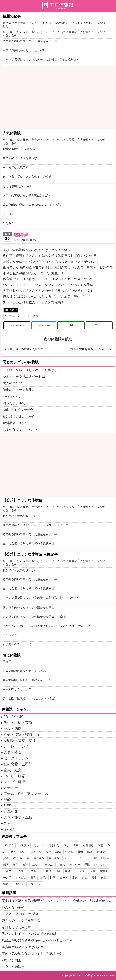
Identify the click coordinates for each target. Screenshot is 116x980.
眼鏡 (48, 871)
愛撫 (87, 865)
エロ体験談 (87, 975)
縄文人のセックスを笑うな (20, 158)
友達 (25, 865)
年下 (16, 865)
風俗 (68, 871)
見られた (54, 845)
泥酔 (7, 800)
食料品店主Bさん (15, 423)
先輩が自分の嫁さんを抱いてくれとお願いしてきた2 (31, 349)
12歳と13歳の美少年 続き (19, 149)
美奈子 (7, 662)
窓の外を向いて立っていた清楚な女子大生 (30, 41)
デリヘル (80, 871)
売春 (93, 871)
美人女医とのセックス (17, 689)
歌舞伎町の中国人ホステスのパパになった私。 (33, 205)
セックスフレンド (18, 758)
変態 (101, 845)
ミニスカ (21, 871)
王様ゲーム (35, 884)
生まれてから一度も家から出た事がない (32, 370)
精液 (58, 871)
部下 (6, 865)
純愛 (6, 884)
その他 (13, 310)
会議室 (69, 852)
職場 (58, 852)
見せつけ (39, 845)
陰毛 (43, 878)
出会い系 (18, 884)
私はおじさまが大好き (19, 416)
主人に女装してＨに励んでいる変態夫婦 (29, 543)
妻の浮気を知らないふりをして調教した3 (32, 954)
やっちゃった (12, 396)
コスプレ (24, 845)
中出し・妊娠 (14, 776)
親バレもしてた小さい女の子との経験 (27, 176)
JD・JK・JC (14, 717)
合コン (101, 852)
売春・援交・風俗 (18, 817)
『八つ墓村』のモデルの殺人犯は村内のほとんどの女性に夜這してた (47, 626)
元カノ (80, 858)
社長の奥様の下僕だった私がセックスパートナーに (36, 525)
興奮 (94, 878)
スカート (14, 316)
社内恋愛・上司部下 (20, 764)
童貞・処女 (13, 770)
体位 (104, 878)
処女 (84, 878)
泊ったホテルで (14, 403)
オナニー (11, 788)
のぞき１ (8, 223)
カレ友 (93, 858)
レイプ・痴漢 (14, 782)
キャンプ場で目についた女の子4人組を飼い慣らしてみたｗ (41, 59)
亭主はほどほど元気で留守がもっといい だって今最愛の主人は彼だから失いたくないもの (54, 34)
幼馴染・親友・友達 (20, 740)
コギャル (36, 852)
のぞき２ (8, 214)
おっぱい (21, 878)
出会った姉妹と (13, 967)
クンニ (49, 865)
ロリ (66, 845)
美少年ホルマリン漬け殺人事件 (24, 947)
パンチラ (33, 316)
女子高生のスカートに (17, 644)
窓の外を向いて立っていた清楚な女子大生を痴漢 (34, 617)
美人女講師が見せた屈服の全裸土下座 (27, 680)
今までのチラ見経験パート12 (24, 377)
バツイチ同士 (11, 960)
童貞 (75, 878)
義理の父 (39, 858)
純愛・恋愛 (13, 729)
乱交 (7, 806)
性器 (53, 878)
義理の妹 (54, 858)
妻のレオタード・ (14, 635)
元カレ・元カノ (16, 746)
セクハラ (75, 865)
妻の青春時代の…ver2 (17, 186)
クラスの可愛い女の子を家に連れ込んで (29, 196)
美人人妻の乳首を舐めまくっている (26, 671)
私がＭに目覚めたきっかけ (20, 516)
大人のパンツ (12, 383)
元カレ (68, 858)
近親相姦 (11, 811)
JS (5, 852)
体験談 (104, 871)
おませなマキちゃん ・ (20, 430)
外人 (7, 823)
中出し (61, 865)
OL (109, 845)
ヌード (64, 878)
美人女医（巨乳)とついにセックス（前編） (30, 698)
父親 (6, 858)
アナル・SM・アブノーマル (26, 794)
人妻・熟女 (13, 752)
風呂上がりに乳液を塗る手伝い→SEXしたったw (37, 940)
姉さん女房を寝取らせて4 (87, 349)
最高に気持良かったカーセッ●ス (24, 50)
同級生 (105, 858)
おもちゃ (100, 865)
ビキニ (7, 871)
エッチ (36, 865)
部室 (90, 852)
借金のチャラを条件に (19, 390)
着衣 (76, 845)
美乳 (33, 878)
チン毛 (7, 878)
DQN (23, 852)
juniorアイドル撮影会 (18, 410)
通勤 (80, 852)
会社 (48, 852)
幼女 (13, 852)
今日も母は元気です (16, 167)
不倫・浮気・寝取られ (22, 735)
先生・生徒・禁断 (18, 723)
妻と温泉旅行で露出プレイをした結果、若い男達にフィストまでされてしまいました (54, 25)
